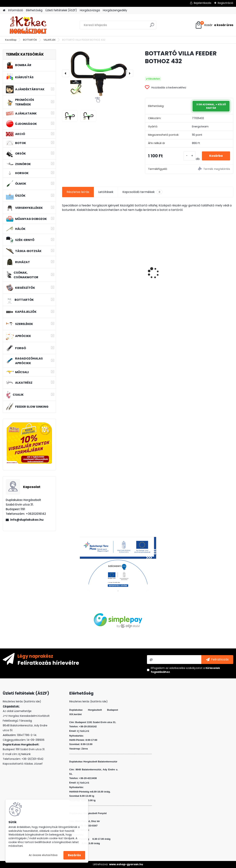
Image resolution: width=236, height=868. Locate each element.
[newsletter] (217, 660)
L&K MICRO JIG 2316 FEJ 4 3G (82, 263)
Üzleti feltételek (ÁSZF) (61, 10)
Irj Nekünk (25, 754)
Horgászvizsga (90, 10)
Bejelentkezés (203, 3)
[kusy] (190, 156)
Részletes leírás (78, 192)
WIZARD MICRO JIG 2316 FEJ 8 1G (168, 263)
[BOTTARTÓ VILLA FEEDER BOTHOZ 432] (98, 73)
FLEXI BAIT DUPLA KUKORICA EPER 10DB (122, 272)
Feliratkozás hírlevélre (48, 663)
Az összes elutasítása (43, 855)
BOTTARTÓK (30, 40)
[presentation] (66, 73)
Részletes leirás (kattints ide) (88, 701)
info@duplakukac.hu (27, 520)
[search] (152, 26)
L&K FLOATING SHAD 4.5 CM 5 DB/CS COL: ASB (212, 272)
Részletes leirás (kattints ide (21, 701)
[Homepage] (4, 10)
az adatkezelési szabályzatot (184, 668)
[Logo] (28, 25)
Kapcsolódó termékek (142, 192)
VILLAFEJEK (50, 40)
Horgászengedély (115, 10)
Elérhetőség (34, 10)
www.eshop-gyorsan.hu (126, 864)
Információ (16, 10)
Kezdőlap (11, 40)
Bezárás (74, 855)
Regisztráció (225, 3)
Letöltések (106, 192)
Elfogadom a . (185, 670)
